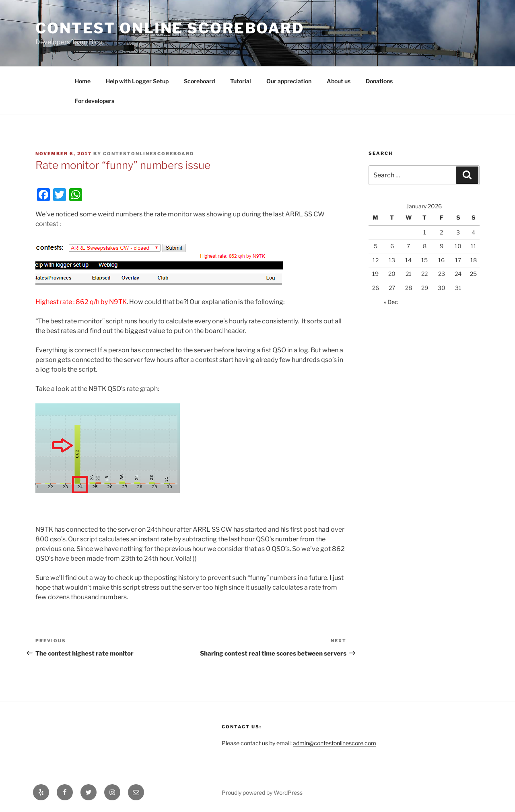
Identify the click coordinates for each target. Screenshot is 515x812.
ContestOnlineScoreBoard (148, 154)
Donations (379, 81)
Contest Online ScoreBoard (170, 28)
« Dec (391, 302)
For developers (95, 101)
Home (83, 81)
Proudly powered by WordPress (262, 792)
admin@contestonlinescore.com (335, 743)
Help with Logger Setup (137, 81)
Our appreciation (289, 81)
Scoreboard (199, 81)
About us (339, 81)
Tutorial (241, 81)
